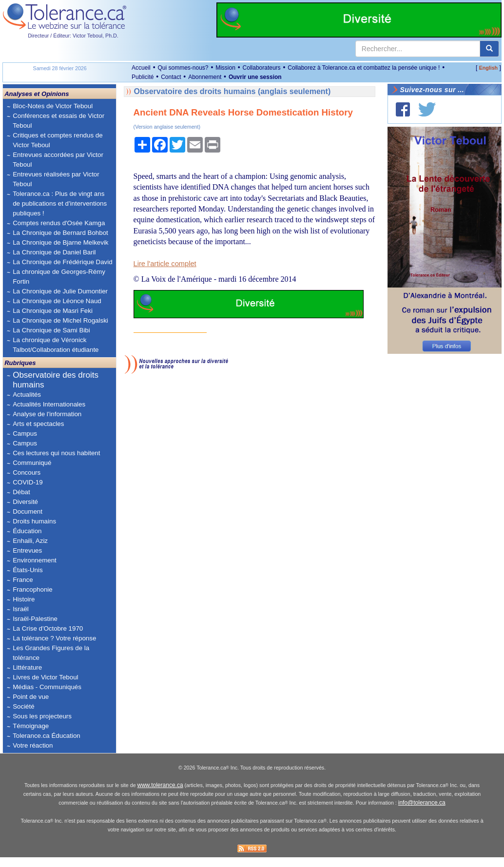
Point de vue (31, 697)
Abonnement (205, 77)
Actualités (27, 395)
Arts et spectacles (38, 424)
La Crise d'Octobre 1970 (48, 628)
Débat (21, 492)
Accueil (141, 68)
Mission (225, 68)
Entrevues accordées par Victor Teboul (58, 160)
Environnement (35, 560)
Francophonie (33, 589)
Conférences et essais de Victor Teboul (58, 121)
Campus (25, 433)
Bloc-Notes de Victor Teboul (53, 106)
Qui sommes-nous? (183, 68)
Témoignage (31, 726)
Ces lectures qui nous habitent (56, 453)
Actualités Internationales (49, 404)
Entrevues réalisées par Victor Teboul (56, 179)
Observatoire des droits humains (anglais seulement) (233, 91)
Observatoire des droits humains (56, 380)
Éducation (27, 531)
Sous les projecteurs (42, 716)
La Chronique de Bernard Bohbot (60, 233)
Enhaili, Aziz (30, 541)
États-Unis (28, 570)
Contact (171, 77)
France (23, 580)
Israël (21, 609)
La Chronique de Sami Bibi (51, 330)
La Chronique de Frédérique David (63, 262)
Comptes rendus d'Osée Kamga (59, 223)
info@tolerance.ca (422, 812)
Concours (27, 472)
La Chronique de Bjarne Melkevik (60, 242)
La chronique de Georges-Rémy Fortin (59, 277)
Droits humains (34, 521)
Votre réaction (33, 745)
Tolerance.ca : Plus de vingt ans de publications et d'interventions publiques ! (60, 203)
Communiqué (32, 463)
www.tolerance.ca (160, 795)
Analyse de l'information (47, 414)
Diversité (25, 502)
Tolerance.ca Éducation (47, 736)
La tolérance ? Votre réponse (54, 638)
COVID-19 (28, 482)
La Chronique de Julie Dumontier (60, 291)
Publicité (143, 77)
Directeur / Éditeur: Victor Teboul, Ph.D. (73, 36)
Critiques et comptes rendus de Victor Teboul (58, 140)
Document (28, 511)
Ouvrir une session (255, 77)
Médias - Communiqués (47, 687)
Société (23, 706)
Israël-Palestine (35, 619)
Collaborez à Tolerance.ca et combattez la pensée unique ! (364, 68)
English (488, 68)
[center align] (489, 49)
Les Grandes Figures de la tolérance (51, 653)
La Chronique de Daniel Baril (54, 252)
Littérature (27, 667)
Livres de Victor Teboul (45, 677)
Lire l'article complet (165, 264)
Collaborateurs (262, 68)
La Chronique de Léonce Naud (57, 301)
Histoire (24, 599)
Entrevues (27, 550)
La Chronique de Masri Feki (53, 311)
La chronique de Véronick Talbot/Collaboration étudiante (56, 345)
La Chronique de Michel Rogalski (60, 320)
